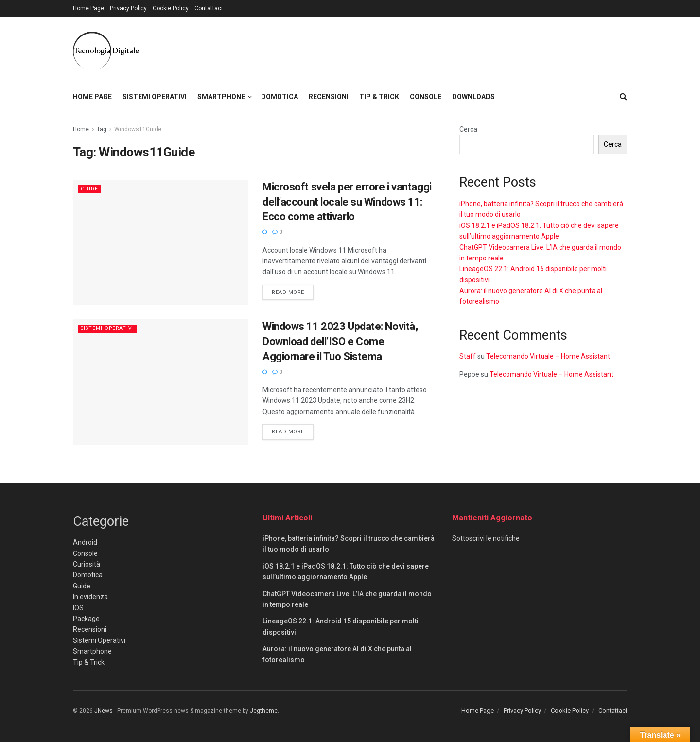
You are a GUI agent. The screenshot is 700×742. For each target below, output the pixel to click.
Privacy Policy (128, 8)
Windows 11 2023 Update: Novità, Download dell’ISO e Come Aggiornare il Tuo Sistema (340, 341)
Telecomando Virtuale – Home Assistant (548, 356)
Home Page (88, 8)
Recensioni (329, 97)
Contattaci (209, 8)
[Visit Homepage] (106, 51)
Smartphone (221, 97)
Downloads (473, 97)
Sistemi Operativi (155, 97)
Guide (90, 189)
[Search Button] (623, 97)
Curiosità (87, 564)
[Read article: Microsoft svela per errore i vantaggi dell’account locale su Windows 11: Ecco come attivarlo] (160, 242)
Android (85, 542)
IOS (78, 608)
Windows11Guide (138, 129)
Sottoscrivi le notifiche (486, 538)
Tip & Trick (379, 97)
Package (86, 619)
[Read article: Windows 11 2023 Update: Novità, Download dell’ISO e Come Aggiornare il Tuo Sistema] (160, 382)
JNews (104, 711)
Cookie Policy (171, 8)
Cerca (468, 129)
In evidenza (90, 597)
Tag (102, 129)
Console (426, 97)
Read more (293, 292)
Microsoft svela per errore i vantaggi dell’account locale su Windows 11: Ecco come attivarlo (347, 202)
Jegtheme (264, 711)
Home (81, 129)
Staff (468, 356)
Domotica (280, 97)
